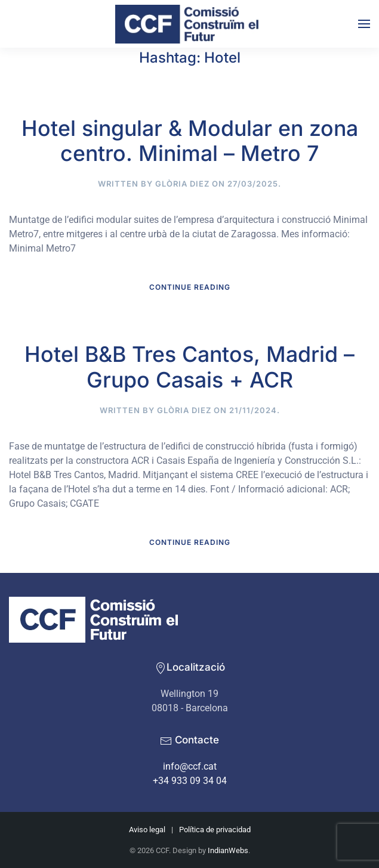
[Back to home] (190, 24)
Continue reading (190, 287)
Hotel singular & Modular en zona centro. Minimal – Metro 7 (190, 141)
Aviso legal (147, 830)
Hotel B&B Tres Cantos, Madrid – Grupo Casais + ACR (189, 367)
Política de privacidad (215, 830)
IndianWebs (228, 850)
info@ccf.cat (190, 766)
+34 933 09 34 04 (190, 781)
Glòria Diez (182, 184)
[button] (364, 24)
